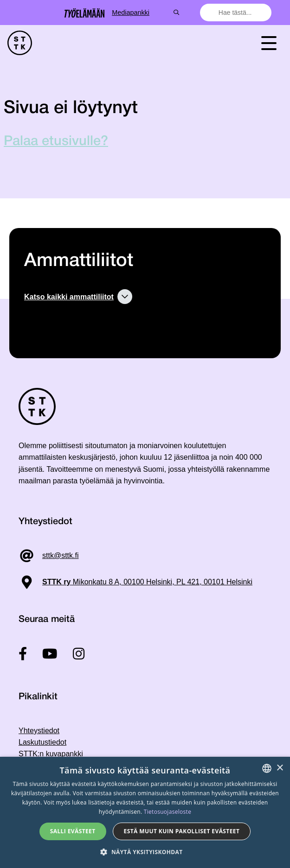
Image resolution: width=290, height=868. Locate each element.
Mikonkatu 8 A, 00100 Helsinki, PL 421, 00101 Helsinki (147, 582)
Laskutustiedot (42, 742)
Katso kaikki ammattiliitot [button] (69, 297)
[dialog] (145, 812)
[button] (145, 852)
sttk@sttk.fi (60, 555)
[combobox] (237, 13)
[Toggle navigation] (269, 43)
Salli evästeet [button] (73, 831)
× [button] (280, 768)
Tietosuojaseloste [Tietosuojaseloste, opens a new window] (168, 812)
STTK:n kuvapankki (51, 754)
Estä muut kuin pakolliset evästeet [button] (182, 831)
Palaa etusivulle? (56, 142)
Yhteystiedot (39, 731)
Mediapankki (164, 13)
